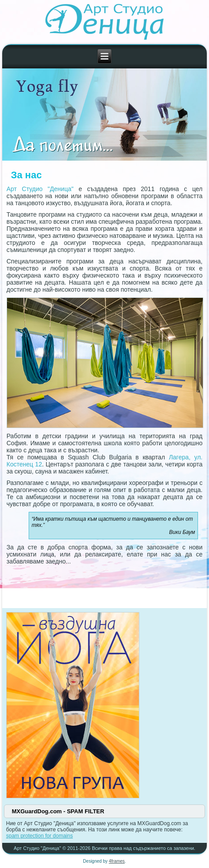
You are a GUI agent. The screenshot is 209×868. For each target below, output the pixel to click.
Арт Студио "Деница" (40, 189)
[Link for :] (105, 115)
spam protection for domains (39, 836)
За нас (26, 175)
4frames (117, 861)
